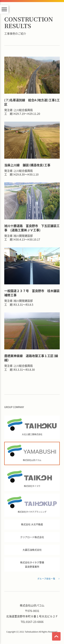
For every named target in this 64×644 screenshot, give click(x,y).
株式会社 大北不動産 (32, 524)
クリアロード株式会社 (32, 537)
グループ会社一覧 (46, 579)
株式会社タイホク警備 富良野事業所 (32, 564)
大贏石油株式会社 (32, 550)
